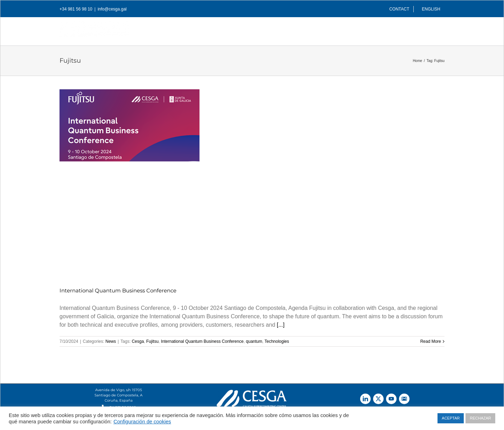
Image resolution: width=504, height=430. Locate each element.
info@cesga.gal (112, 9)
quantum (254, 341)
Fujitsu (152, 341)
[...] (281, 325)
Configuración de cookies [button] (142, 422)
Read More (431, 341)
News (111, 341)
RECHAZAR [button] (480, 418)
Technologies (277, 341)
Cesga (138, 341)
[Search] (433, 29)
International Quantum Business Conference (118, 290)
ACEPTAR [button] (451, 418)
